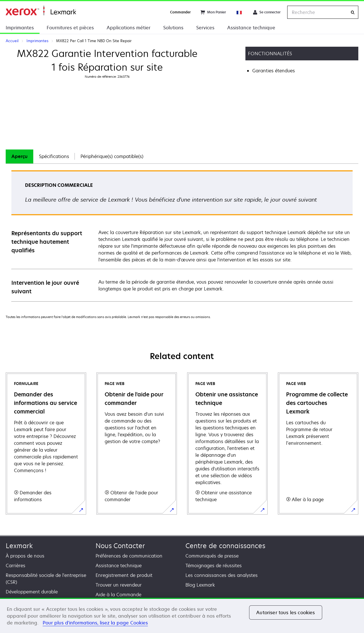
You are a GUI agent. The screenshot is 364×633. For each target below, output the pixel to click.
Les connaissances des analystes (222, 575)
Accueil (41, 11)
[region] (182, 615)
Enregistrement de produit (124, 575)
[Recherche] (353, 12)
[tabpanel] (182, 236)
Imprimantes (20, 28)
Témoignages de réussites (214, 566)
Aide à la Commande (118, 595)
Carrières (15, 566)
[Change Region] (239, 12)
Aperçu (19, 156)
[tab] (19, 156)
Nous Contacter (120, 546)
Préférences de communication (129, 556)
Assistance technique (251, 28)
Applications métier (129, 28)
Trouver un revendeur (119, 585)
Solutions (173, 28)
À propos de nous (25, 556)
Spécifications (54, 156)
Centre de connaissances (225, 546)
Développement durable (32, 592)
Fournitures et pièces (70, 28)
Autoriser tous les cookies (286, 612)
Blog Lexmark (200, 585)
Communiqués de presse (212, 556)
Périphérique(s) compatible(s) (112, 156)
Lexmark (19, 546)
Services (205, 28)
